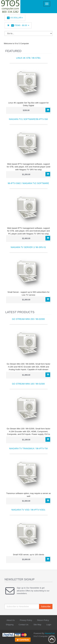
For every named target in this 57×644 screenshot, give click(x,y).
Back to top (52, 639)
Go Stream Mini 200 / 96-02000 (28, 319)
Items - (18, 25)
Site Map (37, 625)
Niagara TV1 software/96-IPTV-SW (28, 119)
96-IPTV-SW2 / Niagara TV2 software (28, 183)
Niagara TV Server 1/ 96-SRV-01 (28, 247)
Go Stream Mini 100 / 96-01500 (28, 384)
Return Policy (43, 620)
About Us (11, 620)
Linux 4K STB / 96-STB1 (28, 58)
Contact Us (23, 625)
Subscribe (46, 607)
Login (49, 625)
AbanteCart (50, 633)
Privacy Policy (26, 620)
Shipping (10, 625)
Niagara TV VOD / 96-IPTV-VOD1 (28, 510)
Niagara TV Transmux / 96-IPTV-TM (28, 448)
